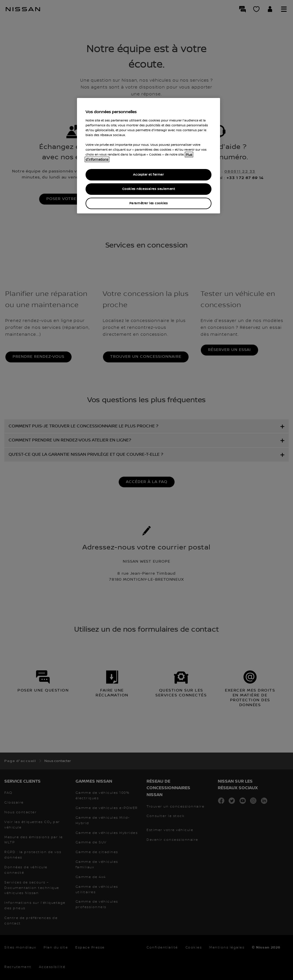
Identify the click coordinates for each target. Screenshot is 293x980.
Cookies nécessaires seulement (149, 189)
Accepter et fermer (148, 175)
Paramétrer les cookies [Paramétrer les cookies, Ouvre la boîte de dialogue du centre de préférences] (149, 203)
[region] (149, 156)
